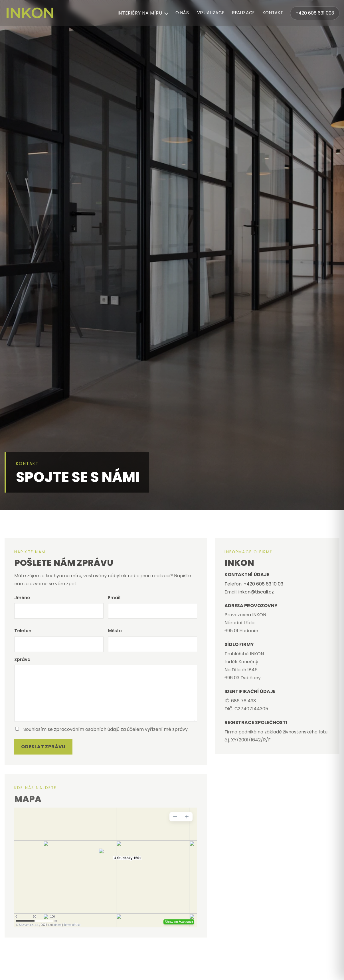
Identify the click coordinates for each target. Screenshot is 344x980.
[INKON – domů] (30, 13)
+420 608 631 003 (315, 13)
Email (114, 598)
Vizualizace (211, 13)
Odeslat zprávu (43, 747)
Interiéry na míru (140, 13)
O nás (182, 13)
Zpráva (22, 659)
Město (115, 631)
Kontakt (273, 13)
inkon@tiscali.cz (256, 592)
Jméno (22, 598)
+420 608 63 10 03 (263, 584)
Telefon (23, 631)
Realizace (243, 13)
